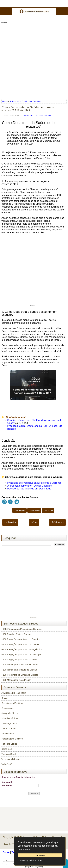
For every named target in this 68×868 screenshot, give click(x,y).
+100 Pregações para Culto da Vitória (20, 660)
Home (5, 101)
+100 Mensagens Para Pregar (16, 680)
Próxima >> (57, 522)
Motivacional (8, 734)
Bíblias (5, 698)
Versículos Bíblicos (11, 759)
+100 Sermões (19, 510)
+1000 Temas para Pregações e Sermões (22, 629)
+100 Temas (48, 510)
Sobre (6, 852)
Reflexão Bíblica (9, 744)
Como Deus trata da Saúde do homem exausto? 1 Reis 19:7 (28, 109)
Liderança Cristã (9, 723)
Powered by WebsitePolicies (30, 860)
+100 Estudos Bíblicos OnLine (16, 634)
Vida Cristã (22, 101)
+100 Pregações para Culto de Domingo (21, 654)
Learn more (24, 849)
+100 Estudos (34, 510)
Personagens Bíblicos (12, 739)
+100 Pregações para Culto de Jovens (20, 644)
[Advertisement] (34, 60)
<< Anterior (10, 522)
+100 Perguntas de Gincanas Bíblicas (20, 675)
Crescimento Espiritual (12, 703)
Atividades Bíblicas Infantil (14, 693)
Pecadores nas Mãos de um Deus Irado (29, 489)
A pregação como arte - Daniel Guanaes (29, 486)
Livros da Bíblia (9, 728)
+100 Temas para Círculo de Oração (19, 670)
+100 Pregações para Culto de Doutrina (21, 639)
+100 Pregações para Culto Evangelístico (22, 649)
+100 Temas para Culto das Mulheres (20, 665)
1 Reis (13, 101)
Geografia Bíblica (10, 713)
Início (34, 522)
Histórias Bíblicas (10, 718)
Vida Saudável (35, 101)
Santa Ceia (7, 749)
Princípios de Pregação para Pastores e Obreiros (34, 483)
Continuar (40, 855)
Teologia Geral (9, 754)
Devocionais (7, 708)
